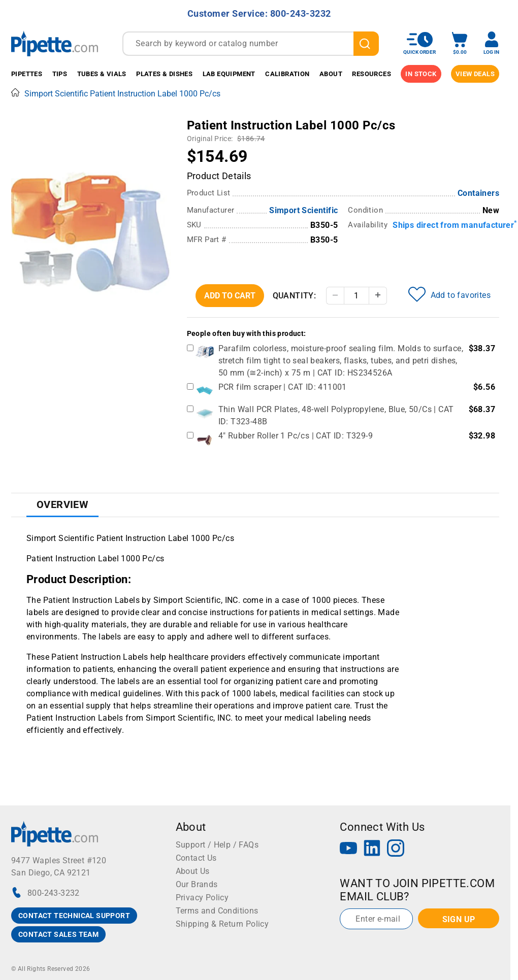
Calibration (287, 74)
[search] (366, 44)
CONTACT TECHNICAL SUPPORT (74, 916)
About (331, 74)
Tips (60, 74)
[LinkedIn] (372, 849)
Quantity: (295, 296)
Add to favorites (449, 294)
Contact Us (196, 858)
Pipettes (27, 74)
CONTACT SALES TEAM (58, 934)
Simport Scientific (303, 210)
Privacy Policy (202, 898)
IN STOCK (421, 74)
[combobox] (251, 44)
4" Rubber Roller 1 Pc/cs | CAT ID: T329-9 (296, 436)
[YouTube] (348, 849)
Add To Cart (230, 296)
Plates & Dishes (164, 74)
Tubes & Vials (102, 74)
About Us (193, 871)
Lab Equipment (229, 74)
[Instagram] (396, 849)
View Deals (475, 74)
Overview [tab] (62, 504)
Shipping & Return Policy (222, 924)
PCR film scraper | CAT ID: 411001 (283, 387)
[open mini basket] (460, 43)
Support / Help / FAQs (217, 845)
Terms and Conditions (217, 911)
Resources (371, 74)
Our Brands (197, 884)
